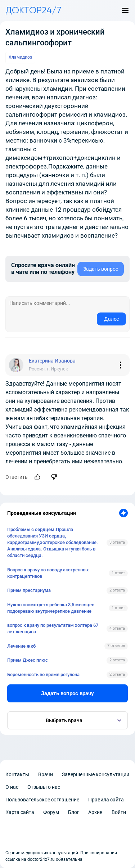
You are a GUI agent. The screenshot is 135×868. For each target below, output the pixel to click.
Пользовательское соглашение (42, 800)
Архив (95, 812)
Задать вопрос (101, 269)
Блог (74, 812)
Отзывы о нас (44, 787)
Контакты (17, 774)
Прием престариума (29, 590)
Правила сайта (106, 800)
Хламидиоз (20, 57)
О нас (12, 787)
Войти (119, 812)
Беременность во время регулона (43, 674)
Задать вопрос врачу (67, 693)
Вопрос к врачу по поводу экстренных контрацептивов (48, 573)
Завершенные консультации (96, 774)
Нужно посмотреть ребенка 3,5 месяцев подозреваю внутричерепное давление (51, 608)
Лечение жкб (21, 646)
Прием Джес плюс (28, 660)
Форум (51, 812)
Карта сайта (20, 812)
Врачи (46, 774)
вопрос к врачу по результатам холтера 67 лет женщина (53, 628)
